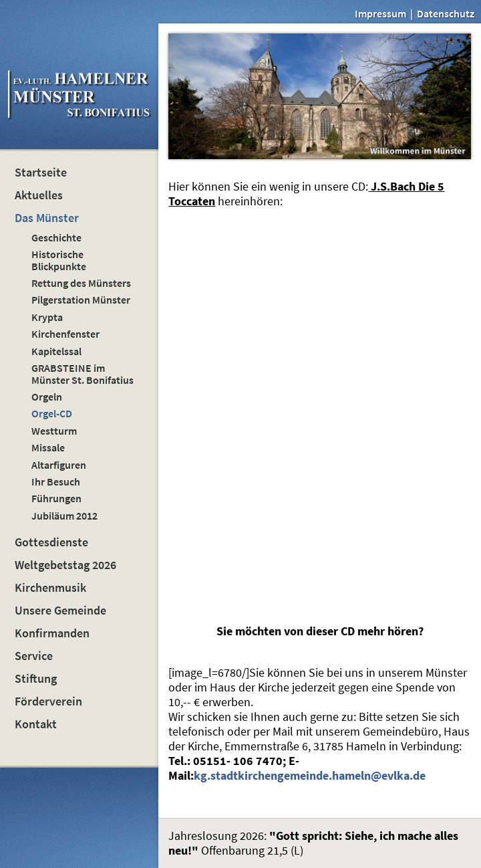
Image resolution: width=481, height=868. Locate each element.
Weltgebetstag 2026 (65, 565)
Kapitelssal (56, 351)
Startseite (41, 173)
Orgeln (47, 397)
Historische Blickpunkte (59, 260)
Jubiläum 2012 (64, 516)
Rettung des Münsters (81, 283)
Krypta (47, 317)
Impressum (380, 13)
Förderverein (48, 701)
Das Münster (47, 218)
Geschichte (56, 237)
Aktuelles (39, 195)
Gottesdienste (51, 542)
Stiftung (36, 679)
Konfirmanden (52, 633)
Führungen (56, 498)
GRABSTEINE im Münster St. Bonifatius (83, 373)
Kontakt (36, 724)
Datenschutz (446, 13)
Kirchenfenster (65, 334)
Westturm (54, 431)
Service (34, 656)
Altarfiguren (59, 465)
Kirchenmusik (50, 588)
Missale (48, 447)
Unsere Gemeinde (60, 611)
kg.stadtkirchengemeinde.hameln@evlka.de (310, 776)
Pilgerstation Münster (81, 300)
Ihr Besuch (56, 481)
